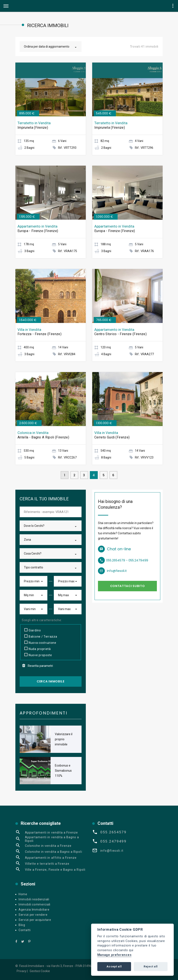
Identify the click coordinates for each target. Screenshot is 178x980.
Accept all (114, 966)
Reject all (151, 966)
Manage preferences (115, 955)
